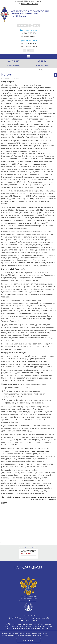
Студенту (42, 61)
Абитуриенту (14, 61)
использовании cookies (28, 635)
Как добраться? (29, 568)
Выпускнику (43, 65)
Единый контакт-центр (28, 30)
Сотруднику (15, 65)
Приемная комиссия (28, 41)
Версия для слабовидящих (29, 4)
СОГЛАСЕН (29, 640)
